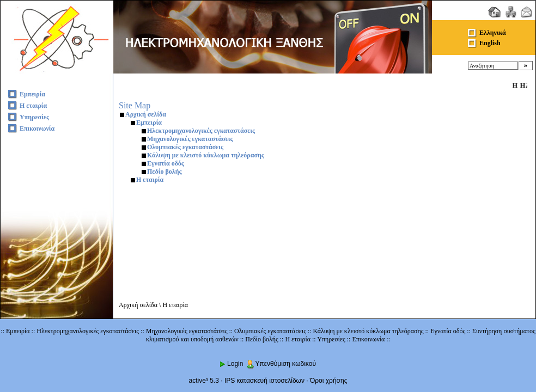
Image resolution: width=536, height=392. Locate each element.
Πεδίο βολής (165, 171)
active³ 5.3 (204, 381)
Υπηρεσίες (34, 117)
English (490, 43)
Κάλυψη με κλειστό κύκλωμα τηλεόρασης (206, 155)
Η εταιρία (33, 106)
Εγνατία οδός (166, 163)
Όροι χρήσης (328, 381)
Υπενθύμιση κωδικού (281, 364)
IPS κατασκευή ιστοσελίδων (264, 381)
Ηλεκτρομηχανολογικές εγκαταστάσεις (201, 131)
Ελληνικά (493, 33)
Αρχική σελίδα (146, 114)
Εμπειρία (32, 94)
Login (231, 364)
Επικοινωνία (37, 128)
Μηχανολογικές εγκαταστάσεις (190, 139)
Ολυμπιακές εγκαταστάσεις (185, 147)
